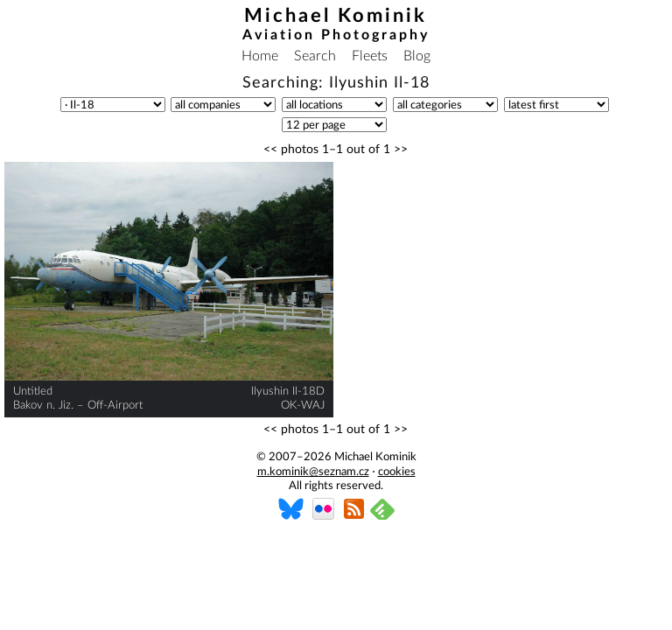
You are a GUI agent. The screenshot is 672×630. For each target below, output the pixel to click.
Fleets (370, 56)
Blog (417, 56)
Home (260, 56)
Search (315, 56)
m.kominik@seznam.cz (313, 472)
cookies (397, 472)
